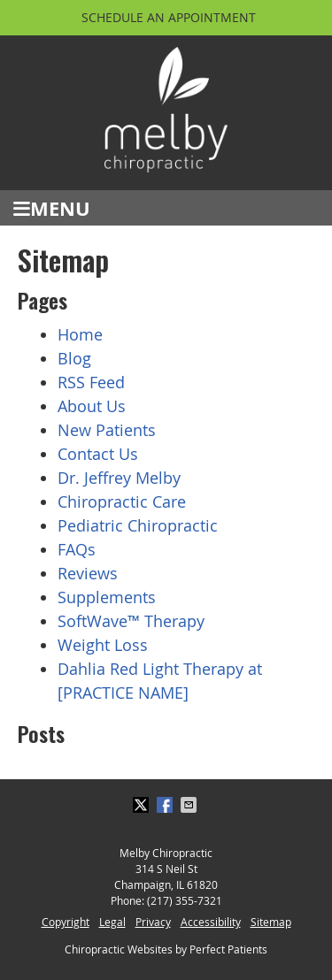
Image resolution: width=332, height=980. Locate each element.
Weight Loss (103, 645)
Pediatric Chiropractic (138, 525)
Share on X (143, 805)
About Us (92, 406)
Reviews (88, 573)
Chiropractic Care (122, 501)
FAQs (77, 549)
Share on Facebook (166, 805)
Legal (112, 922)
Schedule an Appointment (169, 17)
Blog (74, 358)
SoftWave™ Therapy (131, 621)
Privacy (153, 922)
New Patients (107, 430)
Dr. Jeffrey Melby (119, 478)
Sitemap (271, 922)
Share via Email (190, 805)
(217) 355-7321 (185, 900)
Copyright (66, 922)
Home (80, 334)
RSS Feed (91, 382)
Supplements (107, 597)
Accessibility (211, 922)
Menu (52, 208)
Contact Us (98, 454)
